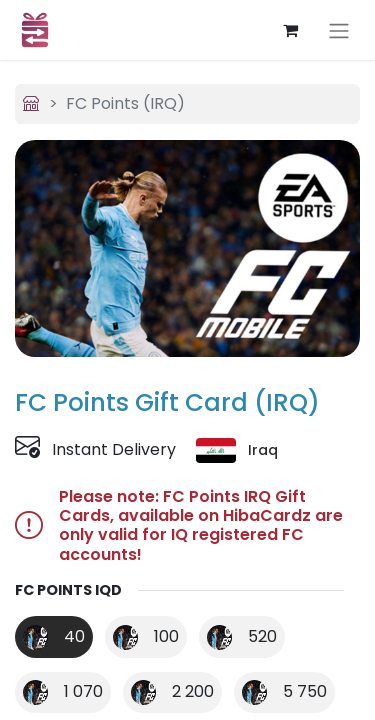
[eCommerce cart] (290, 30)
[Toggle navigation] (339, 30)
